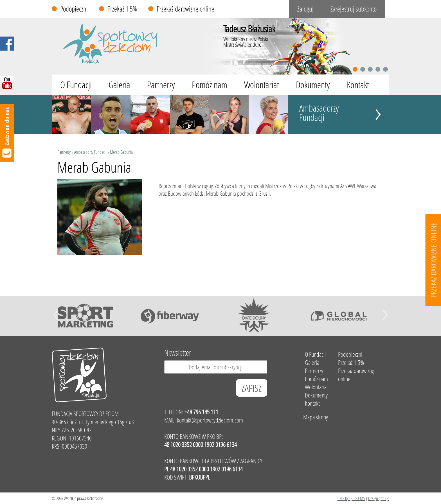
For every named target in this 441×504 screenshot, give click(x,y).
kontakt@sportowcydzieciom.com (210, 420)
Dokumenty (313, 85)
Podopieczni (74, 9)
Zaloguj (305, 9)
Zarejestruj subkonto (354, 9)
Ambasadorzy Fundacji (319, 113)
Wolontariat (262, 85)
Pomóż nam (210, 85)
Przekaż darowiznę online (185, 9)
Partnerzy (161, 85)
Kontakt (358, 85)
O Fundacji (76, 85)
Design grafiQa (379, 498)
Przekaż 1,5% (122, 9)
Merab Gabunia (121, 152)
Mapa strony (316, 417)
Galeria (119, 85)
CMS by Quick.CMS (351, 498)
